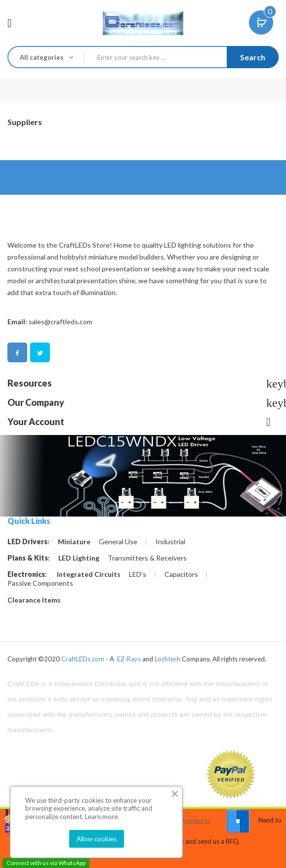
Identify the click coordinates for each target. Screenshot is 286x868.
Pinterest (63, 353)
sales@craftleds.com (61, 322)
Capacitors (181, 574)
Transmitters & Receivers (147, 558)
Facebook (17, 353)
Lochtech (167, 659)
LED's (138, 574)
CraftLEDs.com (83, 659)
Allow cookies (97, 839)
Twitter (40, 353)
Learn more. (102, 817)
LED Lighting (79, 558)
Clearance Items (34, 600)
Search (253, 57)
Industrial (170, 542)
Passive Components (40, 583)
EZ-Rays (129, 659)
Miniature (74, 542)
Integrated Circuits (89, 574)
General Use (118, 542)
